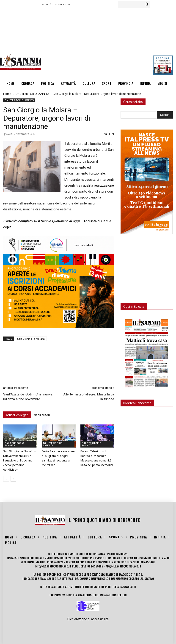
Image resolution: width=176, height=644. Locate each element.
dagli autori (42, 415)
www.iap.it (130, 587)
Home (7, 94)
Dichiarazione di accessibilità (88, 619)
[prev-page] (6, 479)
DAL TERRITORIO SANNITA (32, 94)
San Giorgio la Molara (31, 339)
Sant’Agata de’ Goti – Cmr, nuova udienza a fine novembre (28, 397)
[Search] (146, 4)
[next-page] (13, 479)
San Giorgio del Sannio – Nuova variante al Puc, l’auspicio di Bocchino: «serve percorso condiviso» (20, 460)
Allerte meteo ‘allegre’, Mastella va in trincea (89, 397)
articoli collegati (17, 415)
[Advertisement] (108, 42)
